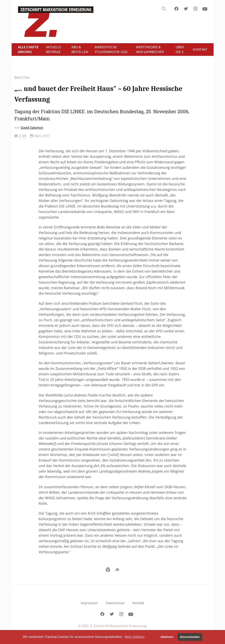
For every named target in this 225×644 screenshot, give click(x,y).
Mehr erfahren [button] (135, 637)
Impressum (89, 603)
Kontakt (138, 603)
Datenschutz (115, 603)
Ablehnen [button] (167, 637)
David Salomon (32, 128)
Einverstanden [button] (190, 637)
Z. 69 (23, 136)
